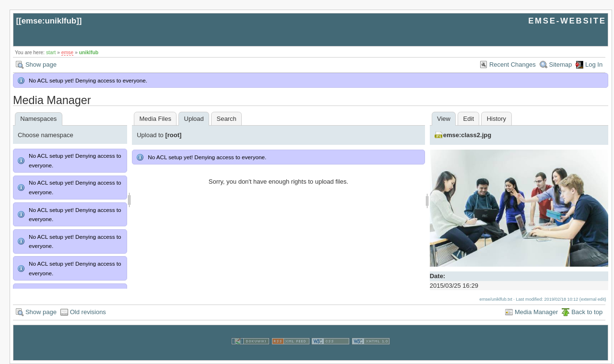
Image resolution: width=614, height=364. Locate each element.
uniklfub (89, 53)
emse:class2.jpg (467, 135)
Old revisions (88, 312)
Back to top (587, 312)
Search (226, 119)
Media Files (155, 119)
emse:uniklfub (49, 21)
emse (67, 53)
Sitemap (561, 65)
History (496, 119)
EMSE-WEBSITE (567, 21)
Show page (41, 65)
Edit (469, 119)
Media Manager (536, 312)
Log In (594, 65)
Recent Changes (513, 65)
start (51, 53)
